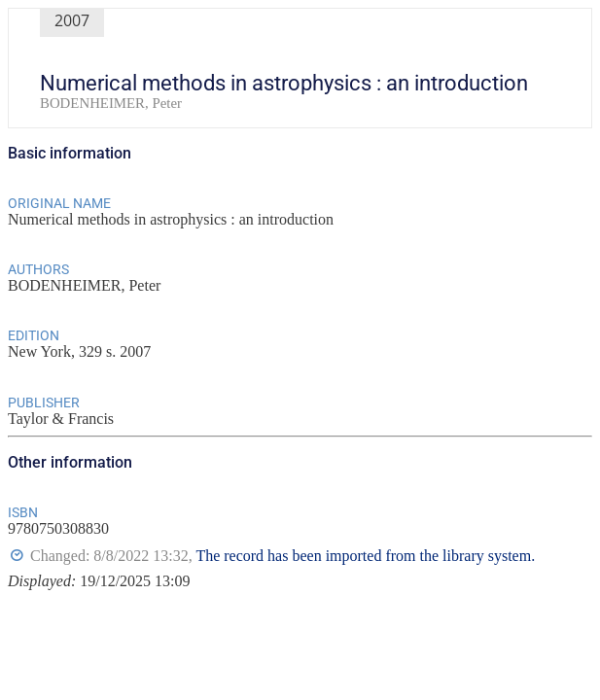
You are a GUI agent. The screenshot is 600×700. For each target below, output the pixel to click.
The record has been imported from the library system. (365, 556)
